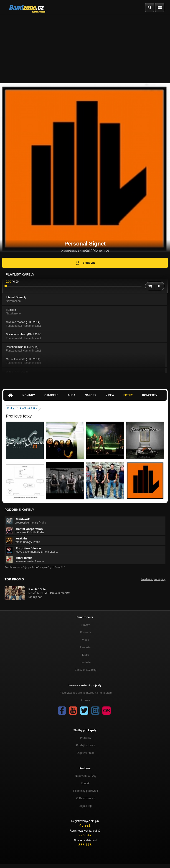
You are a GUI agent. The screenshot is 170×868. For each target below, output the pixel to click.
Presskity (86, 738)
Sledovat (85, 263)
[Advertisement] (85, 49)
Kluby (86, 655)
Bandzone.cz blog (85, 670)
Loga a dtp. (86, 806)
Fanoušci (86, 647)
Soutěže (86, 662)
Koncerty (150, 395)
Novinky (29, 395)
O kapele (51, 395)
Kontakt (86, 783)
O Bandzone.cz (86, 798)
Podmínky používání (86, 791)
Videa (110, 395)
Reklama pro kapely (153, 579)
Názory (91, 395)
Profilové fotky (28, 408)
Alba (72, 395)
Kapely (86, 625)
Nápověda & (85, 776)
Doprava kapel (85, 753)
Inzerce (85, 700)
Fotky (128, 395)
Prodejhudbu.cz (85, 745)
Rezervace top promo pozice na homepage (85, 693)
